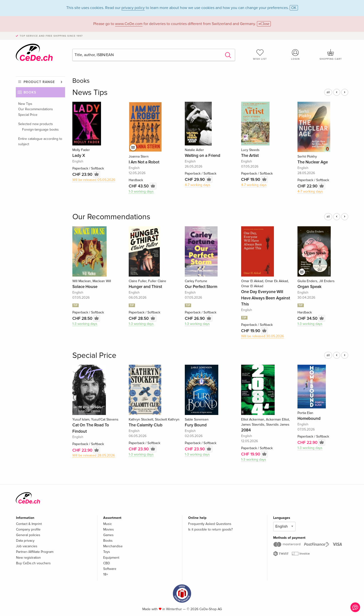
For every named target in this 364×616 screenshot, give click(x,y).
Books (30, 92)
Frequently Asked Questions (210, 524)
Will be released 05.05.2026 (94, 180)
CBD (107, 563)
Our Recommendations (36, 109)
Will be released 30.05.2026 (262, 336)
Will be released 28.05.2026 (94, 455)
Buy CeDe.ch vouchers (33, 563)
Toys (107, 552)
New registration (28, 558)
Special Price (28, 115)
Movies (109, 529)
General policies (28, 535)
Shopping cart (331, 55)
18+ (106, 574)
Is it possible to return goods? (210, 529)
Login (295, 55)
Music (108, 524)
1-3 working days (141, 191)
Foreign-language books (40, 130)
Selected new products (36, 124)
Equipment (111, 558)
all (328, 92)
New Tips (25, 104)
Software (110, 569)
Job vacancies (27, 546)
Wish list (260, 55)
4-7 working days (198, 185)
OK (294, 8)
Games (108, 535)
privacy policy (133, 8)
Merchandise (113, 546)
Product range (39, 82)
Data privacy (25, 541)
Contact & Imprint (29, 524)
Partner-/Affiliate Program (35, 552)
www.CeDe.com (129, 24)
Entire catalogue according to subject (40, 141)
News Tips (90, 93)
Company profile (28, 529)
